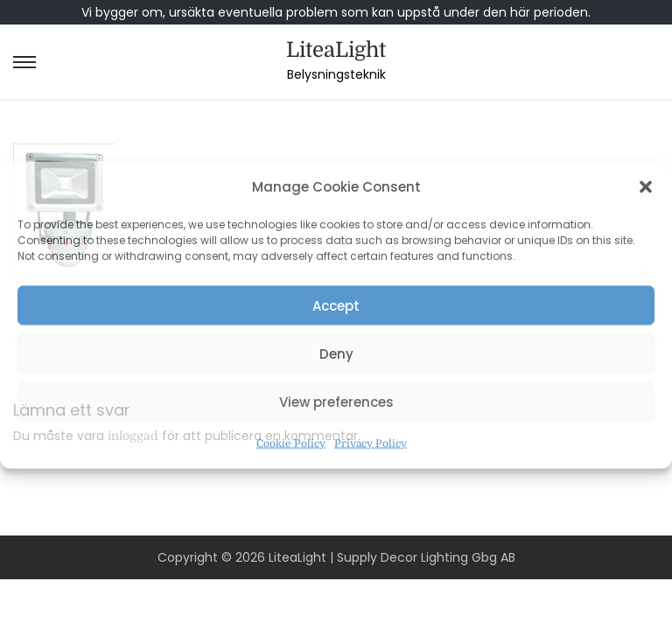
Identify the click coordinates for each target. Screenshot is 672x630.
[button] (646, 187)
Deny (336, 353)
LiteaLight (336, 50)
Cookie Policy (291, 444)
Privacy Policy (371, 444)
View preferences (336, 401)
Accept (336, 305)
